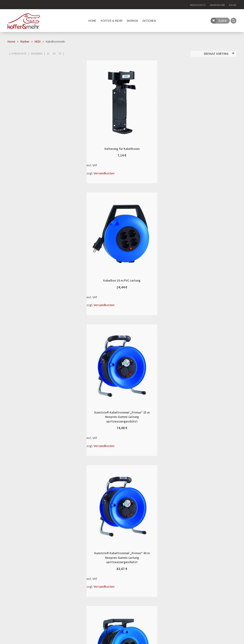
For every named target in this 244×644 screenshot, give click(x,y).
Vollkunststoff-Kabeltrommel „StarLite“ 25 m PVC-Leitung (104, 374)
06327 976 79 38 (20, 523)
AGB (215, 638)
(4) (24, 113)
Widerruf (92, 523)
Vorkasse (170, 545)
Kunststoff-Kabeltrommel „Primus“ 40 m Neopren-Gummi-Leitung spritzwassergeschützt (184, 234)
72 (60, 53)
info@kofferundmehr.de (26, 518)
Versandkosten (104, 172)
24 (54, 53)
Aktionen (149, 21)
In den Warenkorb (140, 102)
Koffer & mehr (112, 21)
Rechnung (171, 540)
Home (92, 21)
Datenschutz (229, 638)
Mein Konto (198, 5)
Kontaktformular (99, 529)
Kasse (233, 5)
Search (122, 592)
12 (48, 53)
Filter (65, 86)
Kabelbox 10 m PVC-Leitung (184, 102)
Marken (132, 21)
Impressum (202, 638)
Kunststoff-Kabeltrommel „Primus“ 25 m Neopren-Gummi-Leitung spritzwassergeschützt (104, 234)
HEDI (38, 42)
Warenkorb (217, 5)
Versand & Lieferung (101, 518)
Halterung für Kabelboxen (104, 102)
